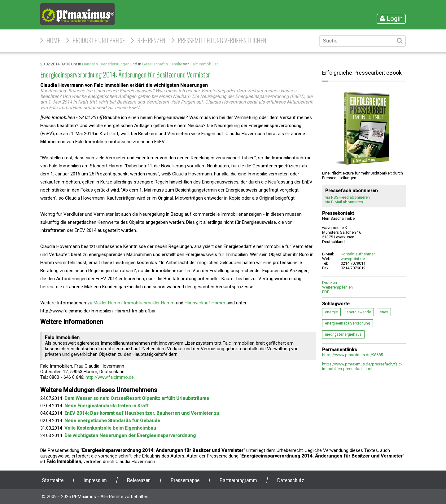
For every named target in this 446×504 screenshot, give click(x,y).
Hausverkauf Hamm (205, 303)
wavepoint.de (353, 259)
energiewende (359, 312)
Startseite (53, 480)
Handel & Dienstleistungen (106, 64)
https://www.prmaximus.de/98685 (352, 355)
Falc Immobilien (205, 64)
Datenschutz (291, 480)
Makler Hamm (108, 303)
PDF (326, 292)
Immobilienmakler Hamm (149, 303)
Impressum (95, 480)
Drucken (330, 283)
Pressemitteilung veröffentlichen (222, 40)
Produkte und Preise (99, 40)
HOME (53, 40)
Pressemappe (185, 480)
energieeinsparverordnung (348, 323)
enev (384, 312)
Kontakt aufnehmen (358, 254)
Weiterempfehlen (337, 287)
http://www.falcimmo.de (110, 377)
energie (331, 312)
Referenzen (151, 40)
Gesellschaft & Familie (162, 64)
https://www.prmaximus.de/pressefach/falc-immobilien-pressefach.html (362, 366)
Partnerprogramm (238, 480)
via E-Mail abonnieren (344, 202)
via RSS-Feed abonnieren (348, 197)
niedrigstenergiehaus (343, 334)
